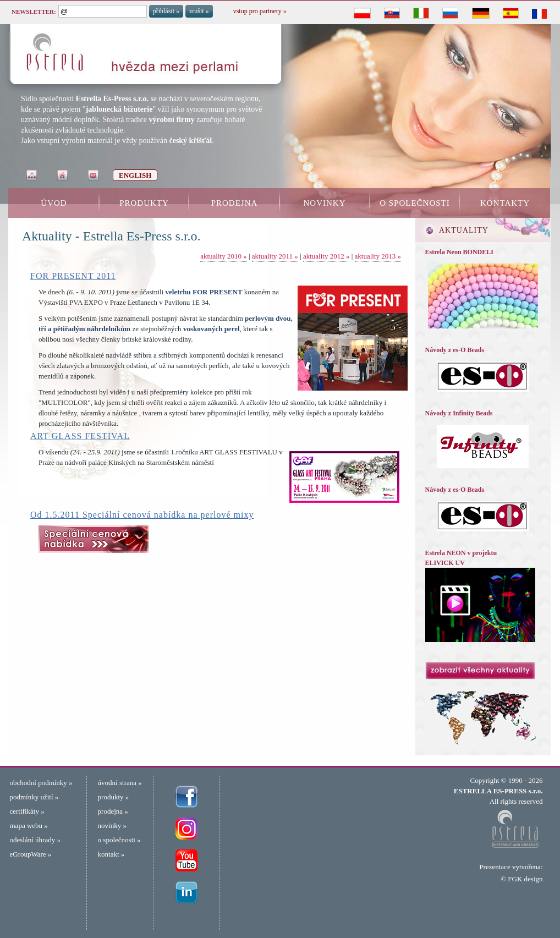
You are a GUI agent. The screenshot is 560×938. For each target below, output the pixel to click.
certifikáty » (27, 811)
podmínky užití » (34, 797)
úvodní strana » (120, 783)
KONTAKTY (505, 203)
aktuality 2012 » (326, 256)
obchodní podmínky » (41, 783)
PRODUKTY (144, 203)
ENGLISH (135, 175)
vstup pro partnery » (260, 11)
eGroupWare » (31, 854)
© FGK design (521, 879)
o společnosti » (119, 840)
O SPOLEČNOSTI (415, 203)
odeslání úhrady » (35, 840)
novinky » (112, 825)
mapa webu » (29, 825)
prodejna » (113, 811)
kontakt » (111, 854)
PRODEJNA (235, 203)
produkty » (114, 797)
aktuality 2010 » (224, 256)
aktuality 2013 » (378, 256)
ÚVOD (54, 203)
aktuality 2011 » (275, 256)
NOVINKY (325, 203)
